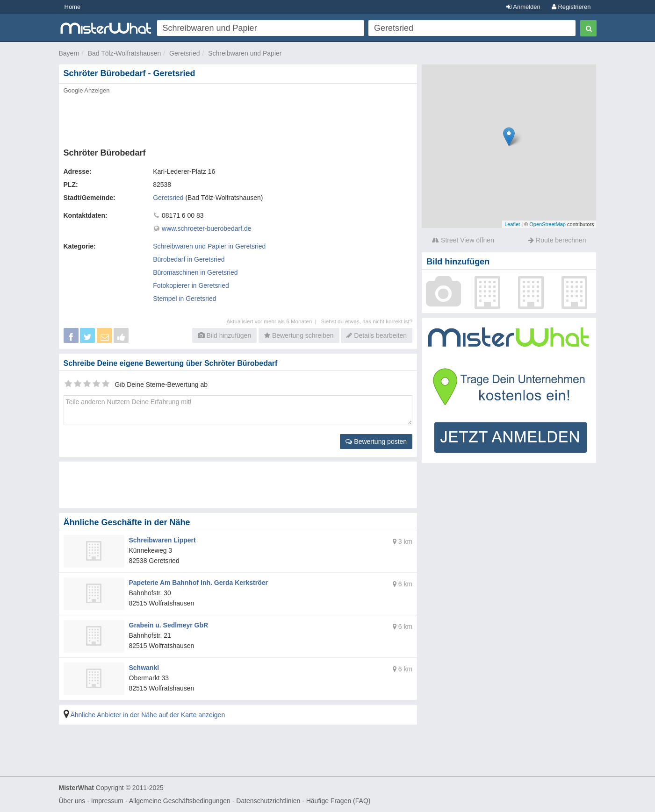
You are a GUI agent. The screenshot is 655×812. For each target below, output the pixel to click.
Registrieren (571, 7)
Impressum (107, 801)
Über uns (72, 801)
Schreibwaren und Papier (245, 53)
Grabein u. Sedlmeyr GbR (169, 625)
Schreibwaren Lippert (162, 540)
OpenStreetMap (547, 224)
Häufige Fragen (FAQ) (338, 801)
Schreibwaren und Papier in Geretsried (209, 246)
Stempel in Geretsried (184, 299)
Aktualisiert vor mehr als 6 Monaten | (274, 321)
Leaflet (512, 224)
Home (73, 7)
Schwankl (144, 668)
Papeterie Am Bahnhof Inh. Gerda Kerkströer (198, 583)
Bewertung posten (376, 442)
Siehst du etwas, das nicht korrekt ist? (367, 321)
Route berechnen (557, 240)
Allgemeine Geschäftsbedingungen (180, 801)
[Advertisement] (238, 118)
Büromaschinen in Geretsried (195, 272)
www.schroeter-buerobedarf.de (206, 228)
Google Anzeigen (87, 90)
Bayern (69, 53)
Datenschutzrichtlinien (268, 801)
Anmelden (523, 7)
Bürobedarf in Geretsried (189, 259)
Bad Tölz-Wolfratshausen (125, 53)
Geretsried (184, 53)
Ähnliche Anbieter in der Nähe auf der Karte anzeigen (148, 715)
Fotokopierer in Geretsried (191, 285)
